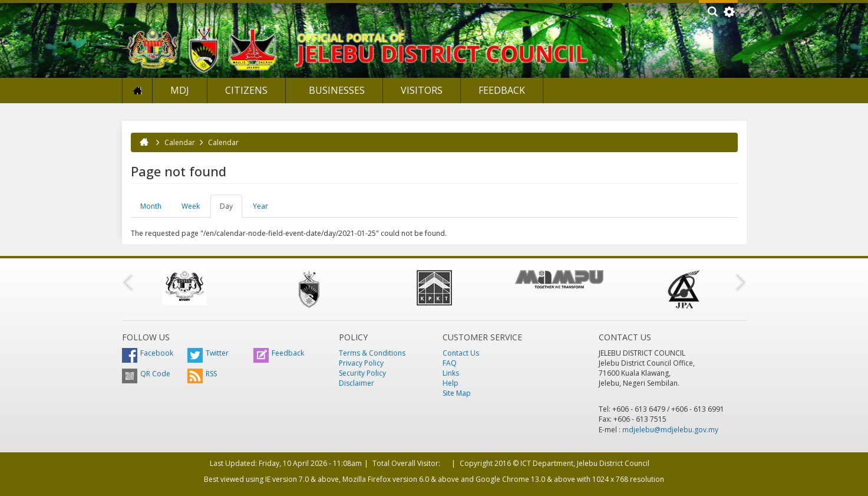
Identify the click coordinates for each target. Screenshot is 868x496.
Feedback (502, 90)
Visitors (422, 90)
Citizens (246, 90)
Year (260, 206)
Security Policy (362, 373)
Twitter (208, 353)
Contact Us (461, 353)
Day (231, 209)
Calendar (180, 142)
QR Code (146, 374)
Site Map (457, 393)
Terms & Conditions (372, 353)
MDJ (180, 90)
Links (451, 373)
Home (137, 91)
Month (151, 206)
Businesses (336, 90)
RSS (202, 374)
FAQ (450, 363)
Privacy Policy (361, 363)
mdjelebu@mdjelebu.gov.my (670, 430)
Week (191, 206)
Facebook (148, 353)
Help (450, 383)
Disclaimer (357, 383)
